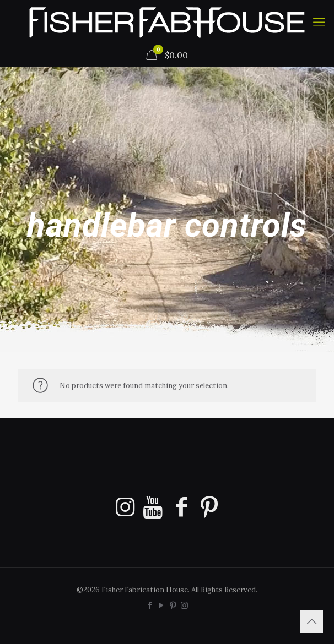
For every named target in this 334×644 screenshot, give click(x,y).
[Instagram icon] (184, 605)
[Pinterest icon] (173, 605)
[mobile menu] (319, 22)
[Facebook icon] (150, 605)
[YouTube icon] (161, 605)
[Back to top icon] (311, 621)
